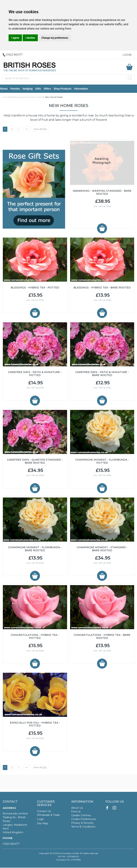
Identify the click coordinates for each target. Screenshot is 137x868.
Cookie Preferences (83, 819)
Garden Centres (81, 816)
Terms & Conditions (83, 827)
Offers (50, 89)
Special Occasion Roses (31, 97)
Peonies (18, 89)
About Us (77, 808)
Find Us (76, 812)
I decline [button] (30, 38)
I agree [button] (15, 38)
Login (127, 55)
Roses (6, 89)
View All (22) (40, 129)
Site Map (42, 824)
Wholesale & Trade (48, 815)
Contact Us (44, 812)
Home (6, 97)
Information (83, 89)
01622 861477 (11, 844)
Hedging (30, 89)
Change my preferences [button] (55, 38)
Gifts (41, 89)
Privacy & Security (82, 823)
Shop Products (65, 89)
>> (26, 129)
